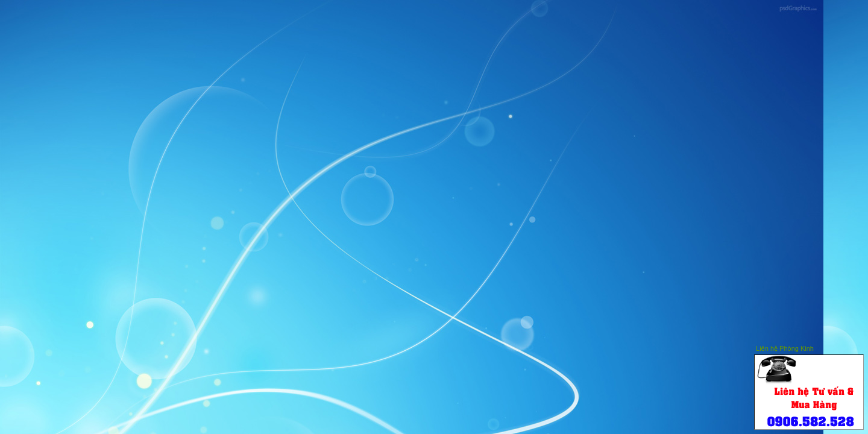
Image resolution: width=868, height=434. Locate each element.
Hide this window (837, 347)
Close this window (855, 347)
